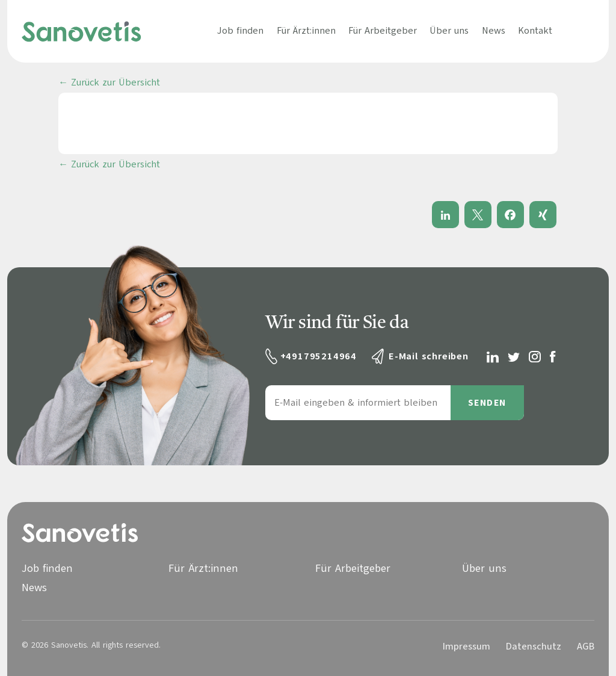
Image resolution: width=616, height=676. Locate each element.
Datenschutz (534, 647)
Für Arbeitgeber (383, 31)
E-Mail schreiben (429, 356)
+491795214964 (319, 356)
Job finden (240, 31)
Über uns (449, 31)
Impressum (467, 647)
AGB (586, 647)
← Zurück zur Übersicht (109, 82)
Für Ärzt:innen (306, 31)
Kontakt (535, 31)
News (494, 31)
